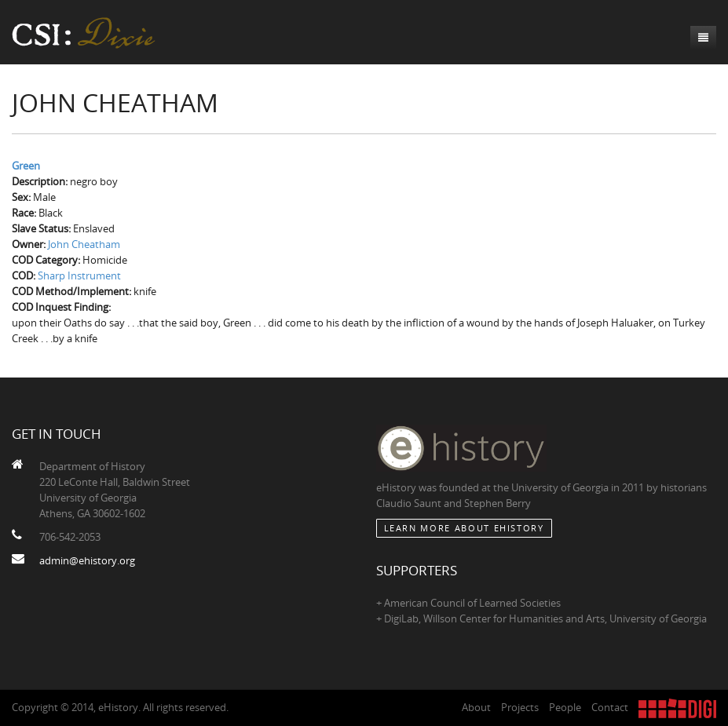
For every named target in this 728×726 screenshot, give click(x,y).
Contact (610, 707)
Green (26, 166)
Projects (520, 707)
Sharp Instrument (79, 275)
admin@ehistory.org (87, 560)
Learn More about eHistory (464, 528)
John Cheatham (84, 244)
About (476, 707)
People (565, 707)
